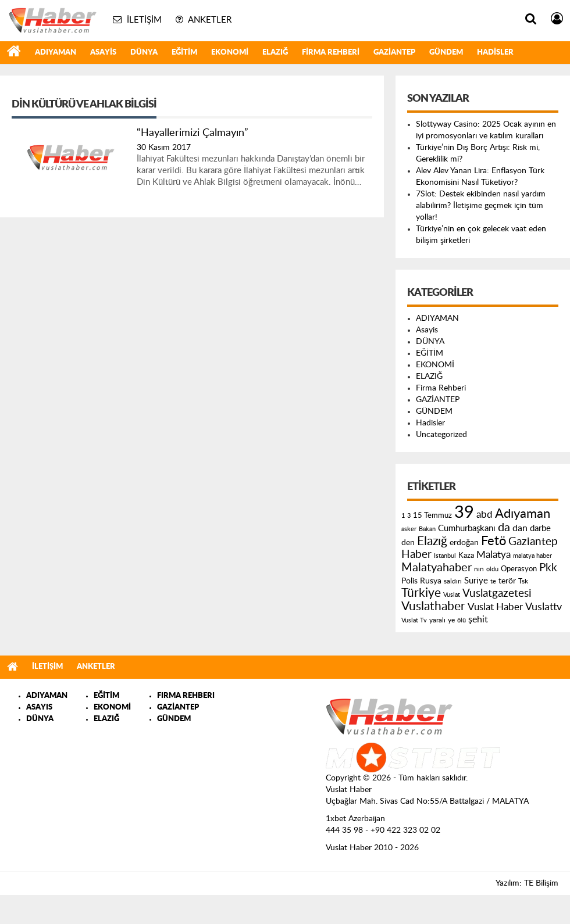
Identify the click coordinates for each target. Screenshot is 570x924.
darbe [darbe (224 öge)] (540, 529)
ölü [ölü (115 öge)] (462, 620)
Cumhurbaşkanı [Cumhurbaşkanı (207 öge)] (467, 529)
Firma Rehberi (331, 53)
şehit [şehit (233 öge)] (478, 619)
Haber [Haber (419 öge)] (416, 554)
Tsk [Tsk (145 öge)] (523, 581)
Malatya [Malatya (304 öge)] (494, 555)
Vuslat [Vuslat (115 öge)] (452, 595)
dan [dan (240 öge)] (520, 528)
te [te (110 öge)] (493, 581)
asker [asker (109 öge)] (409, 529)
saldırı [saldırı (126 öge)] (453, 581)
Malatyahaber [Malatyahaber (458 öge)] (437, 568)
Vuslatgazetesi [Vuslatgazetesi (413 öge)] (497, 593)
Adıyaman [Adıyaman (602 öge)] (523, 514)
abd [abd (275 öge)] (484, 515)
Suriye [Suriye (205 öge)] (476, 581)
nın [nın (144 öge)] (479, 569)
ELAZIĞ (275, 53)
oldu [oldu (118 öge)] (492, 569)
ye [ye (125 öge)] (451, 620)
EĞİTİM (184, 53)
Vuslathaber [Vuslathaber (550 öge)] (433, 606)
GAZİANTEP (394, 53)
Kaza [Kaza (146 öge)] (466, 556)
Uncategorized (441, 435)
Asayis (103, 53)
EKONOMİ (230, 53)
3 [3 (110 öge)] (409, 516)
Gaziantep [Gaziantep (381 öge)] (533, 542)
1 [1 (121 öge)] (403, 516)
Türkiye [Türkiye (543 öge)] (421, 593)
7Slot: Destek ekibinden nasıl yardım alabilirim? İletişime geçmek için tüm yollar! (481, 206)
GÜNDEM (446, 53)
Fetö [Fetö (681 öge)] (494, 541)
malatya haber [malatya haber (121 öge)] (532, 556)
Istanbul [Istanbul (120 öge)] (445, 556)
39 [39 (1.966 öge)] (464, 513)
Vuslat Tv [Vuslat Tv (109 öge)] (414, 620)
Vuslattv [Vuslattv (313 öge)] (544, 607)
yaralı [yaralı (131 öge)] (437, 620)
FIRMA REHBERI (186, 696)
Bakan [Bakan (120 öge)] (427, 529)
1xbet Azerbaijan (355, 819)
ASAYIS (39, 708)
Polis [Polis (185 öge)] (409, 581)
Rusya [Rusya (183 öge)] (431, 581)
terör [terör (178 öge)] (507, 581)
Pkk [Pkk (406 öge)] (548, 568)
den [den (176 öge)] (408, 543)
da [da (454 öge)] (504, 528)
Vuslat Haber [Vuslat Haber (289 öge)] (495, 607)
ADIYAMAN (56, 53)
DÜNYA (144, 53)
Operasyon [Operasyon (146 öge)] (519, 569)
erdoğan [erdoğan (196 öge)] (464, 542)
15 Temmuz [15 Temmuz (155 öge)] (432, 516)
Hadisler (495, 53)
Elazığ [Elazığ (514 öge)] (432, 541)
